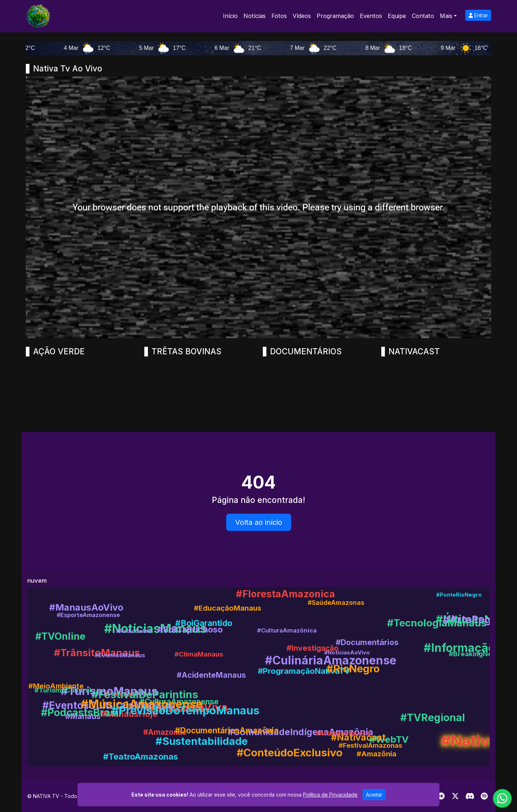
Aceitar (374, 795)
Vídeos (302, 16)
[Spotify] (484, 796)
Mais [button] (446, 16)
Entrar (478, 15)
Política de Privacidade (330, 795)
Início (230, 16)
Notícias (255, 16)
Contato (423, 16)
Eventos (371, 16)
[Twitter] (455, 796)
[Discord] (470, 796)
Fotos (279, 16)
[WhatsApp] (502, 798)
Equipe (397, 16)
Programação (335, 16)
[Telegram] (441, 796)
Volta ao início (259, 522)
